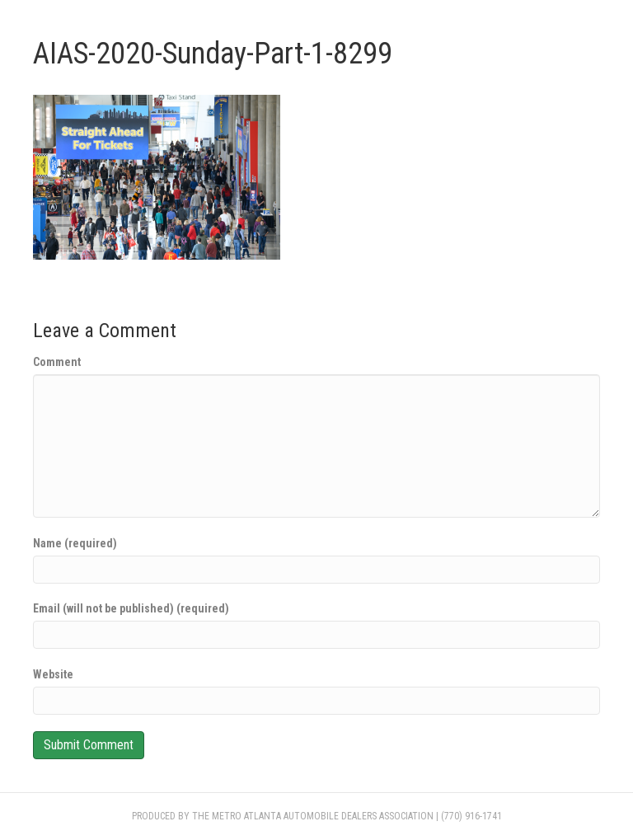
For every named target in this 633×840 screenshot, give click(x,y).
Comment (57, 362)
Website (53, 674)
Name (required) (75, 543)
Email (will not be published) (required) (131, 608)
